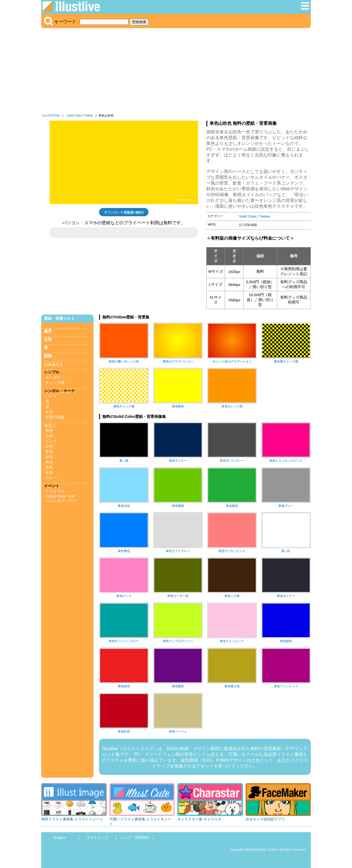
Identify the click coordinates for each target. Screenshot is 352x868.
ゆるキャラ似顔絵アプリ (265, 819)
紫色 (49, 467)
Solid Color (74, 115)
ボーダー (53, 377)
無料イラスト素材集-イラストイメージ (72, 819)
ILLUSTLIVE (51, 115)
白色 (49, 436)
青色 (49, 451)
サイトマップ (97, 838)
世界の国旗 (55, 417)
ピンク (51, 441)
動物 (48, 356)
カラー (50, 425)
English (60, 838)
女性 (48, 339)
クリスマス (55, 491)
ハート (51, 396)
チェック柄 (55, 383)
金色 (49, 472)
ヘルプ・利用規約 (135, 838)
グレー (51, 478)
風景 (48, 331)
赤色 (49, 446)
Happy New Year (60, 496)
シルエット (54, 364)
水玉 (49, 412)
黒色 (49, 431)
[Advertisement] (176, 72)
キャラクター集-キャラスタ (199, 819)
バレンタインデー (61, 501)
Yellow (89, 115)
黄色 (49, 462)
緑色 (49, 457)
